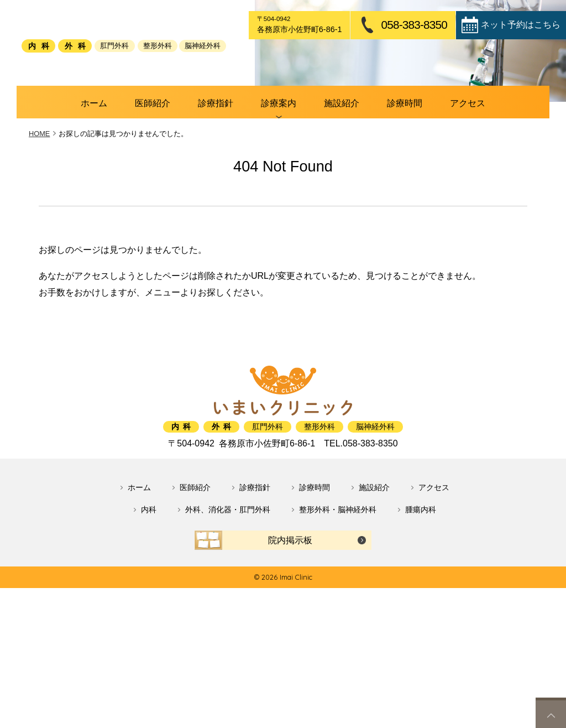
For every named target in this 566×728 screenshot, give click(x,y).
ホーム (133, 162)
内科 (149, 566)
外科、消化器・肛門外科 (228, 566)
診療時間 (379, 162)
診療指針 (229, 162)
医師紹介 (179, 162)
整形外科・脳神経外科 (338, 566)
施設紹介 (329, 162)
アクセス (429, 162)
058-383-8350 (414, 25)
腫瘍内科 (421, 566)
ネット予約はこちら (521, 25)
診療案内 (279, 162)
